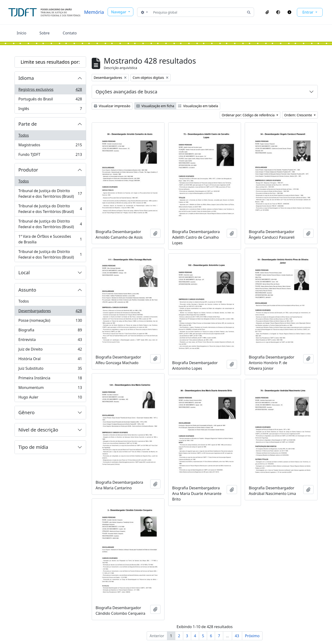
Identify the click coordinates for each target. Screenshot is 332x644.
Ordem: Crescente (299, 115)
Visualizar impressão (112, 106)
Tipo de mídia (33, 447)
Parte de (28, 124)
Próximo (252, 636)
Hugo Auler (50, 398)
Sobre (44, 33)
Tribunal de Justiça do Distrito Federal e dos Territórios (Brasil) (50, 194)
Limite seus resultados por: (50, 62)
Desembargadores (50, 312)
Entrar (308, 12)
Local (24, 273)
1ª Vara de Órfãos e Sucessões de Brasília (50, 239)
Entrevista (50, 341)
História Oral (50, 360)
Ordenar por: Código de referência (249, 115)
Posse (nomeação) (50, 321)
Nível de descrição (38, 430)
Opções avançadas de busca (127, 92)
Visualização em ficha (155, 106)
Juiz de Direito (50, 350)
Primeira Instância (50, 379)
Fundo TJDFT (50, 155)
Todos (24, 135)
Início (22, 33)
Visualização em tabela (198, 106)
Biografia (50, 331)
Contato (70, 33)
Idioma (26, 78)
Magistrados (50, 146)
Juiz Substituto (50, 369)
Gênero (27, 412)
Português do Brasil (50, 100)
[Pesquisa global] (198, 12)
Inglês (50, 110)
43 (237, 636)
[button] (267, 12)
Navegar (119, 12)
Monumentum (50, 389)
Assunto (27, 290)
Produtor (28, 170)
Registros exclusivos (50, 90)
